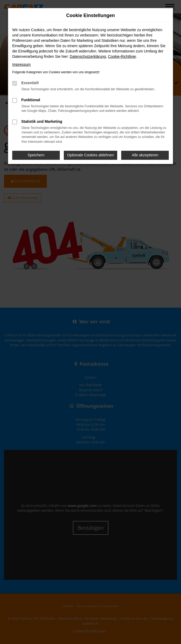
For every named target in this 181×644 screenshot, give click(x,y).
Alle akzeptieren (145, 155)
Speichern (36, 155)
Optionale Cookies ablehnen (91, 155)
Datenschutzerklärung (88, 56)
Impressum (21, 64)
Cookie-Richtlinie (122, 56)
